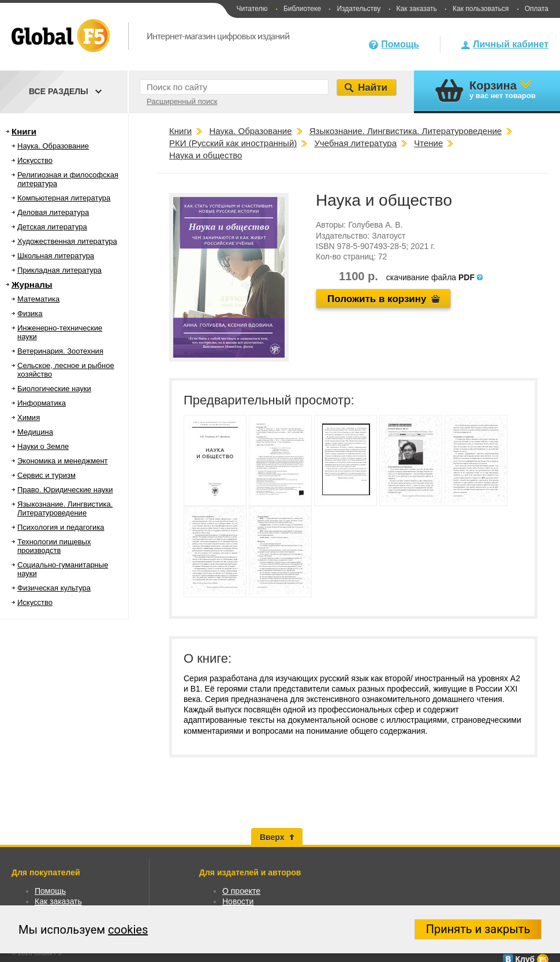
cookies (128, 930)
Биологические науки (54, 389)
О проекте (241, 891)
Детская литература (52, 227)
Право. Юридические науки (65, 490)
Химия (29, 417)
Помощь (400, 44)
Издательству (359, 9)
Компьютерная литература (64, 198)
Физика (30, 313)
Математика (38, 299)
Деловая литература (53, 212)
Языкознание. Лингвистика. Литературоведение (65, 508)
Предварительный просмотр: (269, 400)
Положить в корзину (377, 299)
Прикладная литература (59, 270)
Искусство (35, 160)
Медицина (35, 432)
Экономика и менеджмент (63, 461)
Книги (24, 131)
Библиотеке (302, 9)
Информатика (42, 403)
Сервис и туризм (46, 475)
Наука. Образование (53, 146)
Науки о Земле (43, 446)
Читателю (252, 9)
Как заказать (417, 9)
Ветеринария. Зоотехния (60, 351)
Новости (238, 901)
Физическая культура (54, 588)
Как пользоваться (481, 9)
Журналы (32, 285)
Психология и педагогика (61, 527)
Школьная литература (56, 256)
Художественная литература (67, 241)
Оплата (537, 9)
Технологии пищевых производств (54, 546)
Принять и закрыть (478, 929)
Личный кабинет (511, 44)
